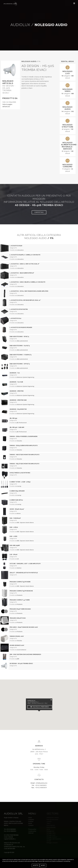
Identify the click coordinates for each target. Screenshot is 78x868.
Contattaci (39, 212)
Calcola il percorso (40, 707)
